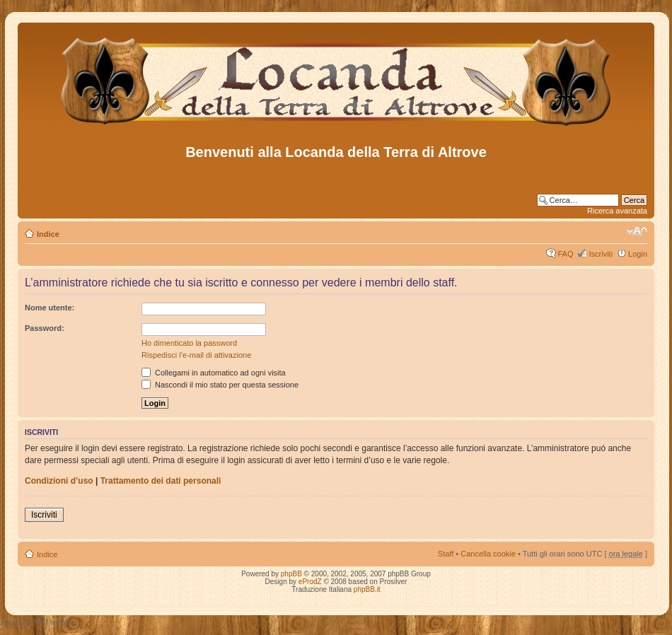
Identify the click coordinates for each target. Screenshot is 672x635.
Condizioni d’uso (59, 481)
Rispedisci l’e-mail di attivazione (196, 355)
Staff (446, 554)
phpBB (291, 574)
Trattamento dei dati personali (161, 481)
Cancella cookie (488, 554)
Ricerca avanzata (617, 211)
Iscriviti (601, 254)
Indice (48, 234)
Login (638, 254)
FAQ (565, 254)
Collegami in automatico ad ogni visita (214, 373)
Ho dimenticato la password (189, 343)
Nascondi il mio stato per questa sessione (220, 385)
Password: (45, 328)
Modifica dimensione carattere (637, 231)
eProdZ (310, 582)
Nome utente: (50, 308)
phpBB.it (367, 589)
